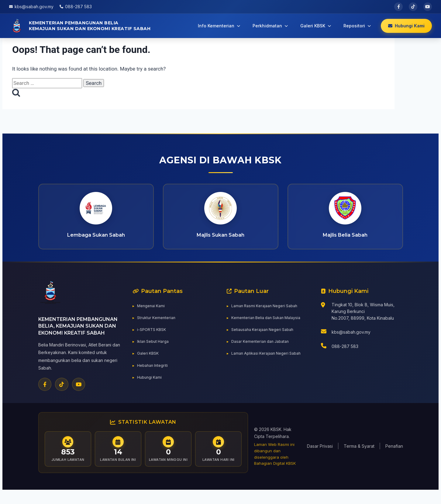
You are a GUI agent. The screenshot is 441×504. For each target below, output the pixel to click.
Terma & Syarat (359, 456)
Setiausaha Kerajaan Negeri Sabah (266, 339)
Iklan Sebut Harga (155, 351)
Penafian (394, 456)
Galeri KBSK (149, 362)
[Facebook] (45, 393)
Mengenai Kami (152, 315)
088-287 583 (345, 356)
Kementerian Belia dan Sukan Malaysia (270, 327)
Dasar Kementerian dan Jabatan (263, 351)
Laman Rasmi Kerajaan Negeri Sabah (268, 315)
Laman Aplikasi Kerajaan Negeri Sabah (270, 362)
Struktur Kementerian (158, 327)
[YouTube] (78, 393)
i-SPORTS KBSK (153, 339)
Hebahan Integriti (154, 374)
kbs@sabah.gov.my (351, 341)
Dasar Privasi (320, 456)
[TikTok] (61, 393)
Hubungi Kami (151, 386)
